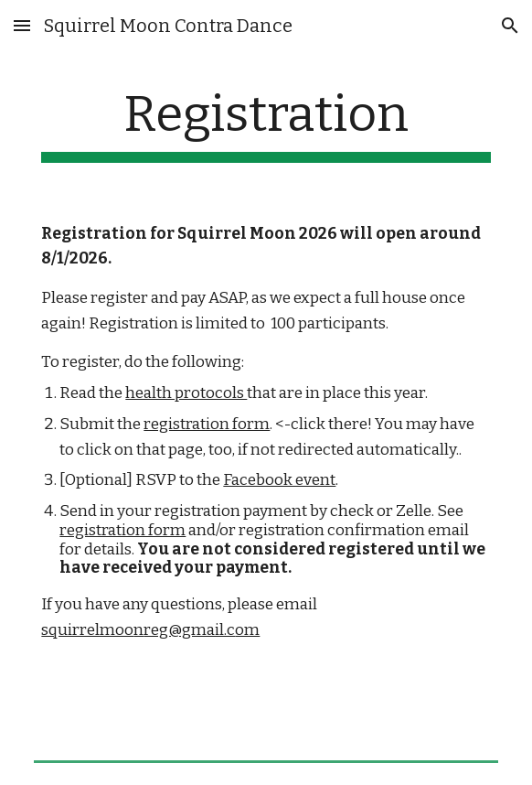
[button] (22, 25)
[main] (266, 124)
